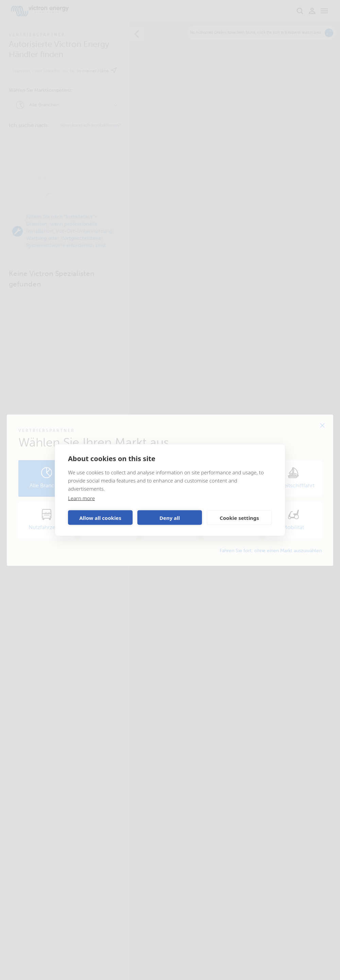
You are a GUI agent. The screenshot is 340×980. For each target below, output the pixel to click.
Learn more (81, 498)
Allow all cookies (100, 518)
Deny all (170, 518)
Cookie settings (239, 518)
